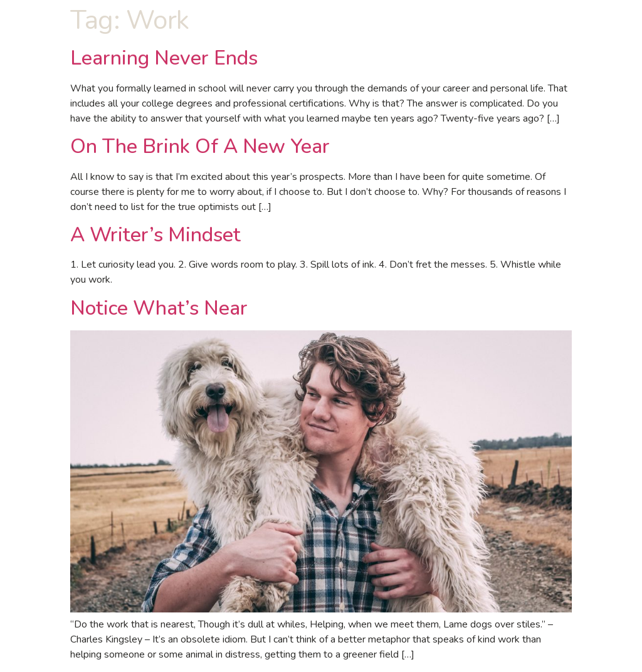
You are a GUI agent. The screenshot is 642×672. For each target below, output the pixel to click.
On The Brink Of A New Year (200, 146)
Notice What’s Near (159, 308)
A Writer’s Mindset (155, 235)
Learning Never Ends (164, 58)
